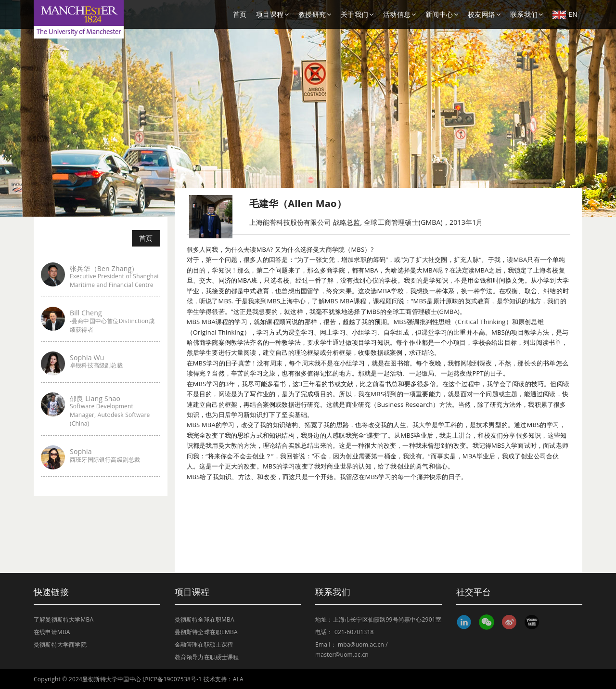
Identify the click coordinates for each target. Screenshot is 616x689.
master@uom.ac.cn (342, 655)
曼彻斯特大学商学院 (60, 644)
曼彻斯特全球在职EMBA (206, 632)
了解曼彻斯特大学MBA (64, 619)
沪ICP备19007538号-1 (172, 679)
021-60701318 (354, 632)
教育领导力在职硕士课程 (207, 657)
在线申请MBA (52, 632)
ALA (238, 679)
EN (565, 14)
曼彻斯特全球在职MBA (205, 619)
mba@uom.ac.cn (361, 644)
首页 (240, 14)
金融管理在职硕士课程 (204, 644)
